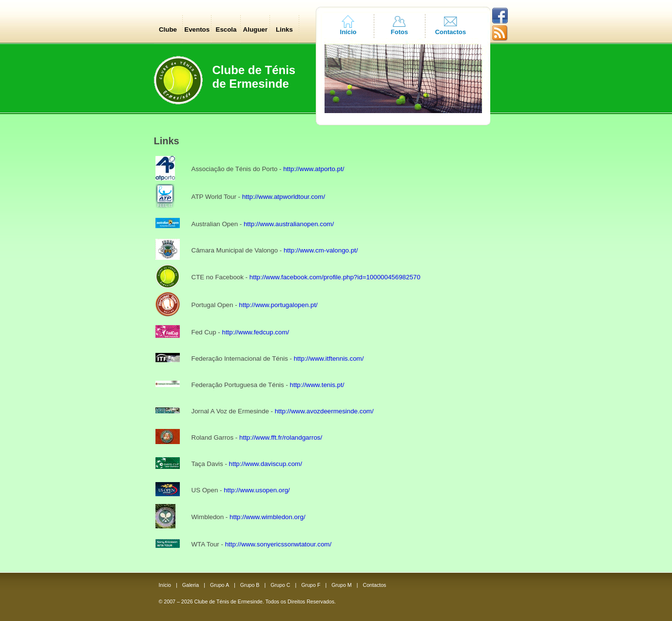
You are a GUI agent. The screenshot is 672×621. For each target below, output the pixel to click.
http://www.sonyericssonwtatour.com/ (278, 544)
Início (348, 32)
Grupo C (280, 585)
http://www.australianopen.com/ (289, 224)
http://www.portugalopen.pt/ (278, 305)
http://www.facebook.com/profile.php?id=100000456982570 (335, 277)
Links (284, 29)
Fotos (399, 32)
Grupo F (311, 585)
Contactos (451, 32)
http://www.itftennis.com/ (329, 359)
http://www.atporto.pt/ (314, 169)
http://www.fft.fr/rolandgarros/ (281, 437)
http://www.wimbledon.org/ (268, 517)
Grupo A (220, 585)
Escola (226, 29)
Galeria (191, 585)
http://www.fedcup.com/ (255, 332)
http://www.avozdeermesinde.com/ (324, 411)
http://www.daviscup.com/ (266, 464)
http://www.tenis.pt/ (317, 385)
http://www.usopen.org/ (257, 490)
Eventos (197, 29)
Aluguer (255, 29)
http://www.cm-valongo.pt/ (321, 250)
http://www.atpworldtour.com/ (284, 197)
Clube (168, 29)
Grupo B (250, 585)
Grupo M (341, 585)
